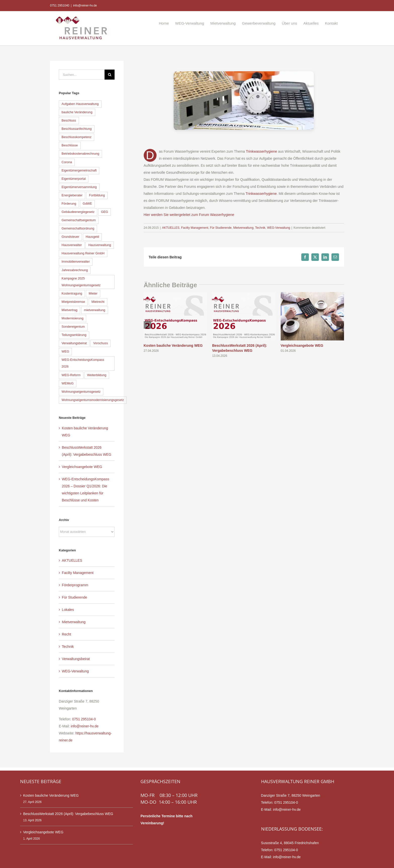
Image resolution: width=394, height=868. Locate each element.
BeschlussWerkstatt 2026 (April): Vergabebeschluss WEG (68, 814)
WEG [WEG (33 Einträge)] (65, 352)
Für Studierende (221, 228)
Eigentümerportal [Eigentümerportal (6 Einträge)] (74, 179)
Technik (260, 228)
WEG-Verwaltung (279, 228)
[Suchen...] (82, 75)
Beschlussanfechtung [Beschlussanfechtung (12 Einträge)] (77, 129)
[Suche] (110, 75)
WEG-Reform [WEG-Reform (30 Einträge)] (71, 375)
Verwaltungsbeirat (76, 659)
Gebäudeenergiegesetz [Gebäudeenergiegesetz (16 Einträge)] (78, 212)
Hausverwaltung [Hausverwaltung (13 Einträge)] (100, 245)
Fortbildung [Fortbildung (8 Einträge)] (97, 195)
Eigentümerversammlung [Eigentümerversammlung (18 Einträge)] (79, 187)
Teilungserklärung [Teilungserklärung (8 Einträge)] (74, 335)
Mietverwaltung (243, 228)
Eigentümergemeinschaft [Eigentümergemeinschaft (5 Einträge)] (79, 170)
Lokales (68, 610)
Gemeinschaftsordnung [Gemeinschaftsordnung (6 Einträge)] (78, 228)
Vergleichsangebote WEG (302, 345)
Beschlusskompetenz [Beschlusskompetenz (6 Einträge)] (77, 137)
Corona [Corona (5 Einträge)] (67, 162)
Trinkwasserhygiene (262, 151)
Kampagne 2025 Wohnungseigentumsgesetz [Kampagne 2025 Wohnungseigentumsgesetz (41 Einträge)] (81, 282)
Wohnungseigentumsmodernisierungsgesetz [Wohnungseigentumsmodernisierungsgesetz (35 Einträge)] (93, 400)
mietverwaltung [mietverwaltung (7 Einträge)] (95, 310)
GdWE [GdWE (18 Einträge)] (87, 204)
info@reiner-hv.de (85, 6)
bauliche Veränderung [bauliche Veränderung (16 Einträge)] (77, 112)
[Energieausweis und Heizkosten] (244, 101)
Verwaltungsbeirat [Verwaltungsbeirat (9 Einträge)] (74, 343)
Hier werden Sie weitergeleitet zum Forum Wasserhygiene (189, 215)
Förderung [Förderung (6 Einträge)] (69, 204)
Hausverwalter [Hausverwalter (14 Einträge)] (72, 245)
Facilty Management (195, 228)
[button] (147, 325)
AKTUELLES (171, 228)
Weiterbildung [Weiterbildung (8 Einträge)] (97, 375)
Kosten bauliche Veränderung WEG (173, 345)
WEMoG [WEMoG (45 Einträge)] (68, 383)
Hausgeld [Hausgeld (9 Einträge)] (92, 237)
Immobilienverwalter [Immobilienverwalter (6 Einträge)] (76, 262)
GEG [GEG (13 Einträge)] (105, 212)
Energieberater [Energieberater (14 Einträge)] (72, 195)
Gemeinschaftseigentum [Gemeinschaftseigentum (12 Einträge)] (79, 220)
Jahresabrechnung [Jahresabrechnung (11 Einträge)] (75, 270)
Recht (66, 634)
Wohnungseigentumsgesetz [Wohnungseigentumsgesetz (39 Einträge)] (81, 392)
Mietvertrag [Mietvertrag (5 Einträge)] (69, 310)
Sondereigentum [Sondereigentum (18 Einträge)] (73, 327)
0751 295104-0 (84, 719)
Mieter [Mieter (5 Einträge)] (93, 294)
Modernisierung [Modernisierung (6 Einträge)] (72, 318)
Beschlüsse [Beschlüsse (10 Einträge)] (70, 145)
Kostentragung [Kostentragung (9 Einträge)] (72, 294)
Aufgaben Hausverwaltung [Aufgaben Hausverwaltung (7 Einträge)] (80, 104)
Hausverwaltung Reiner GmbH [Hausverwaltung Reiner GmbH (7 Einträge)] (83, 253)
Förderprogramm (75, 585)
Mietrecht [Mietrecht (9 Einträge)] (98, 302)
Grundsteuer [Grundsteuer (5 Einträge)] (70, 237)
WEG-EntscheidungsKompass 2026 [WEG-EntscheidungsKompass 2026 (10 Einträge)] (83, 363)
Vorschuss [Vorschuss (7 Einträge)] (101, 343)
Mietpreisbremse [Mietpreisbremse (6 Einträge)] (73, 302)
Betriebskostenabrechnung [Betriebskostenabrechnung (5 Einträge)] (80, 154)
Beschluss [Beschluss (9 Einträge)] (69, 121)
